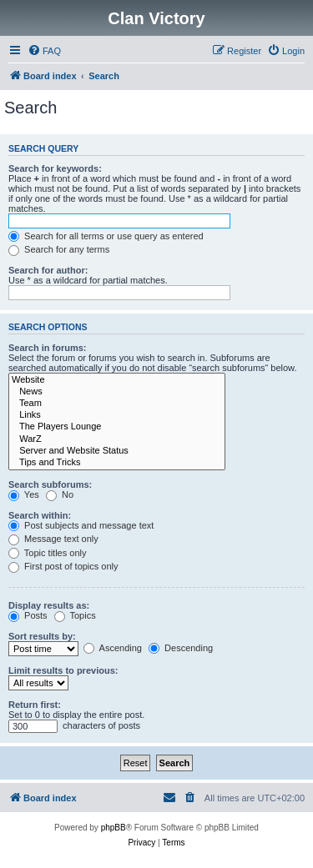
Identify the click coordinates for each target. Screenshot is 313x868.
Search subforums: (50, 484)
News (117, 392)
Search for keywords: (55, 168)
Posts (28, 615)
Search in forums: (48, 348)
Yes (24, 494)
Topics (75, 615)
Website (117, 380)
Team (117, 404)
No (60, 494)
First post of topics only (63, 566)
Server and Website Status (117, 451)
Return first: (35, 705)
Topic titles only (47, 553)
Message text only (53, 539)
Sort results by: (42, 636)
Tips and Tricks (117, 463)
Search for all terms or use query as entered (106, 236)
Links (117, 415)
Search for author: (48, 270)
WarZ (117, 439)
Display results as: (49, 605)
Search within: (40, 515)
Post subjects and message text (81, 525)
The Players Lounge (117, 427)
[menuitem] (44, 51)
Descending (181, 648)
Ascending (113, 648)
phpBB (114, 828)
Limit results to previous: (63, 670)
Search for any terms (59, 249)
